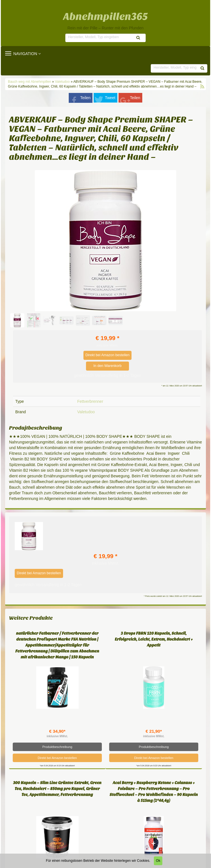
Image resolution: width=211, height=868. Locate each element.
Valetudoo (62, 82)
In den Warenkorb (107, 366)
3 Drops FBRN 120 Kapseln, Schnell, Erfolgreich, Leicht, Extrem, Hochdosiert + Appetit (154, 639)
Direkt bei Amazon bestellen (107, 355)
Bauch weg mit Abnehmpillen (30, 82)
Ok (158, 861)
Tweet (110, 98)
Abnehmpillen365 (106, 17)
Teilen (86, 98)
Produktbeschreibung (57, 747)
